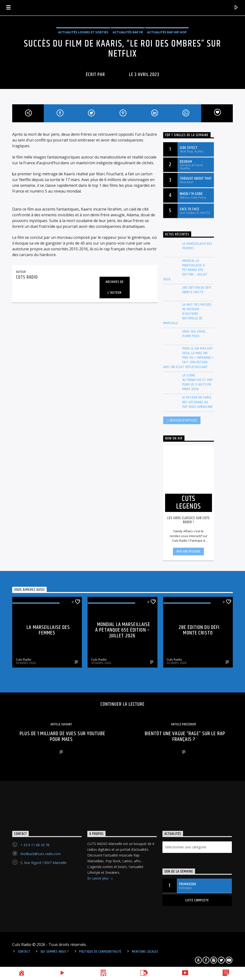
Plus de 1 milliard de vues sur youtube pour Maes (62, 736)
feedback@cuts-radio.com (41, 854)
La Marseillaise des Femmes (197, 246)
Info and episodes (189, 552)
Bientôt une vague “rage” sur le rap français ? (185, 736)
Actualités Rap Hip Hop (167, 32)
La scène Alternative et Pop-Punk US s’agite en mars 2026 (198, 382)
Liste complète (197, 900)
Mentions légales (145, 952)
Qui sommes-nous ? (55, 952)
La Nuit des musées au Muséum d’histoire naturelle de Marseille (188, 314)
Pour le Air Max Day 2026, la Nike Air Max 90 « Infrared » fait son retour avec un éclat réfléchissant (189, 358)
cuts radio (117, 75)
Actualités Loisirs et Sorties (83, 32)
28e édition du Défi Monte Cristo (197, 290)
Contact (24, 952)
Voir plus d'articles (182, 421)
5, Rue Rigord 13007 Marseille (43, 863)
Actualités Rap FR (128, 32)
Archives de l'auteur (115, 287)
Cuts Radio (24, 659)
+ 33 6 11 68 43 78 (35, 845)
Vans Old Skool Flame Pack (194, 334)
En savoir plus (100, 879)
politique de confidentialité (100, 952)
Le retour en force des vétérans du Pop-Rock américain (197, 402)
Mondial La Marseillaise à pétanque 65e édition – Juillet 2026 (186, 270)
